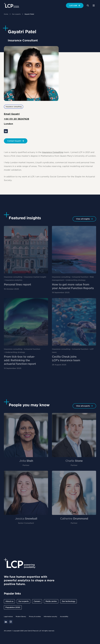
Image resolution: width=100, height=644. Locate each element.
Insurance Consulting (53, 153)
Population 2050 (13, 607)
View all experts (83, 406)
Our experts (16, 14)
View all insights (83, 219)
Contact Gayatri (14, 141)
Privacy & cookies (35, 617)
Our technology (69, 601)
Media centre (51, 601)
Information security (50, 617)
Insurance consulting (14, 107)
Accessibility (64, 617)
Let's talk (73, 5)
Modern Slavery (21, 617)
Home (6, 14)
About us (9, 601)
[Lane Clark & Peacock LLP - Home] (11, 5)
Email (12, 114)
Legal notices (8, 617)
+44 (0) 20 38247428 (16, 119)
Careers (37, 601)
